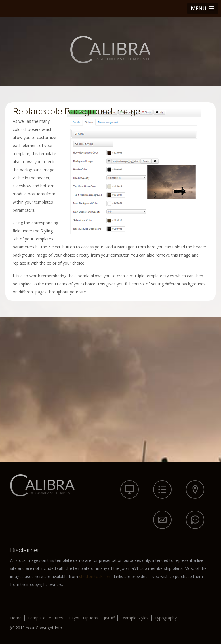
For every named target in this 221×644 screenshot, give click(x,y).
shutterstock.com (95, 576)
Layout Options (83, 618)
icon (129, 489)
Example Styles (135, 618)
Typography (166, 618)
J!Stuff (109, 618)
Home (16, 618)
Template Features (45, 618)
